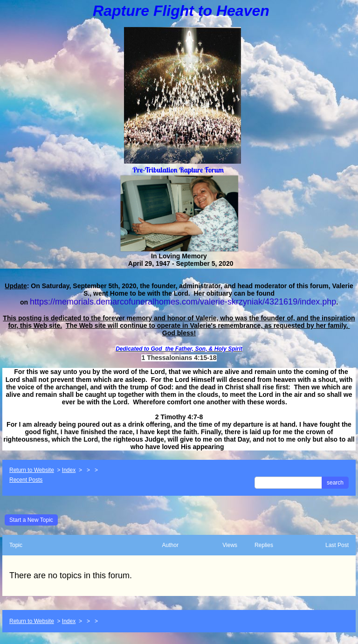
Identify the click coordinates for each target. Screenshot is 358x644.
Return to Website (32, 470)
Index (69, 470)
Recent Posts (26, 480)
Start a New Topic (31, 520)
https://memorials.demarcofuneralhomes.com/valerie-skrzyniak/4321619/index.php (183, 302)
